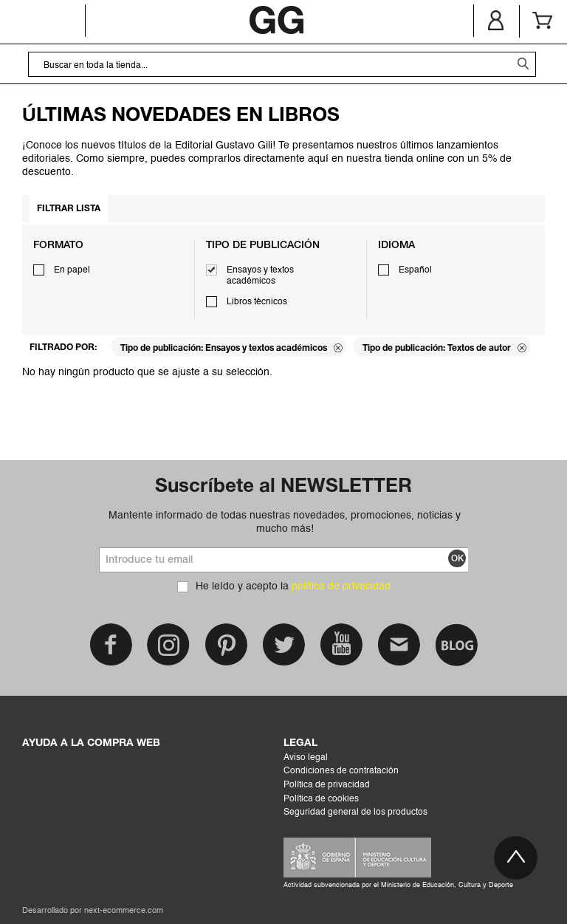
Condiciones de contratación (341, 771)
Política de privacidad (327, 785)
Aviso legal (306, 758)
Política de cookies (321, 799)
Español (415, 270)
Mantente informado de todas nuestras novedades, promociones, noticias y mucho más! (285, 522)
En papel (72, 270)
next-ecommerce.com (124, 911)
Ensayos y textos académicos (260, 276)
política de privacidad (341, 586)
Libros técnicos (257, 302)
